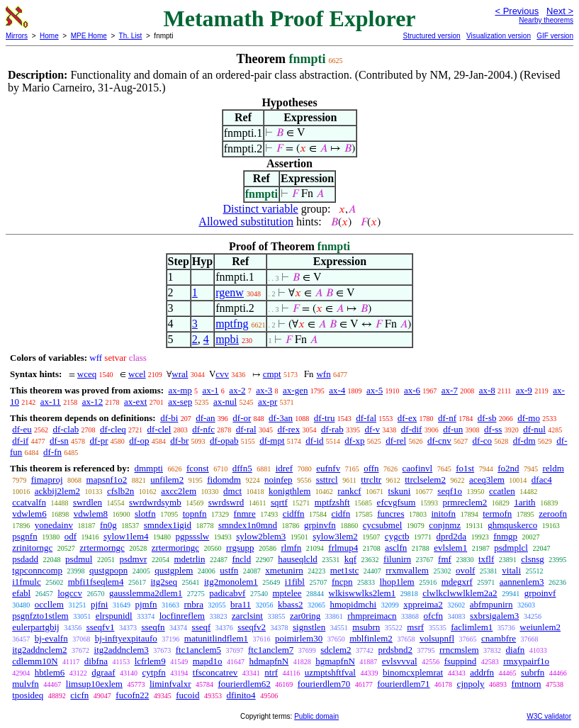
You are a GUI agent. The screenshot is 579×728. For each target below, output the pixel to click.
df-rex (288, 429)
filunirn (397, 559)
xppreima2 (423, 604)
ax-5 (375, 390)
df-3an (281, 418)
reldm (553, 468)
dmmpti (148, 468)
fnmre (245, 514)
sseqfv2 (252, 627)
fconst (198, 468)
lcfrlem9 (150, 661)
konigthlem (289, 491)
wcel (137, 374)
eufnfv (328, 468)
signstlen (309, 627)
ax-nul (225, 402)
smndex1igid (168, 525)
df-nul (534, 429)
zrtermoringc (175, 548)
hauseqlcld (298, 559)
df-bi (169, 418)
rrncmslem (459, 650)
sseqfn (153, 627)
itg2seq (164, 582)
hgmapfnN (335, 661)
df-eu (22, 429)
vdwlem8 (91, 514)
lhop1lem (397, 582)
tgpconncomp (37, 570)
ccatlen (502, 491)
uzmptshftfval (330, 672)
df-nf (447, 418)
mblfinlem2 (371, 638)
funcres (390, 514)
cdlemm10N (35, 661)
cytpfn (154, 672)
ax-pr (268, 402)
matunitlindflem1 (216, 638)
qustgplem (174, 570)
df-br (179, 441)
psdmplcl (511, 548)
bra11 (241, 604)
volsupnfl (437, 638)
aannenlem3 (522, 582)
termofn (497, 514)
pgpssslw (193, 536)
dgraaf (103, 672)
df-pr (99, 441)
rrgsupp (240, 548)
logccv (70, 593)
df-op (139, 441)
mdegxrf (457, 582)
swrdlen (88, 502)
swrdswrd (226, 502)
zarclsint (247, 616)
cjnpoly (471, 684)
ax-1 (211, 390)
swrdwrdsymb (155, 502)
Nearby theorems (546, 20)
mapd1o (208, 661)
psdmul (79, 559)
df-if (20, 441)
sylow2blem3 (261, 536)
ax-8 (487, 390)
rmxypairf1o (526, 661)
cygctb (397, 536)
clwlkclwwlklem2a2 (460, 593)
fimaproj (47, 480)
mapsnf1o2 (107, 480)
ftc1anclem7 (271, 650)
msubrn (366, 627)
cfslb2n (120, 491)
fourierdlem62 (244, 684)
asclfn (396, 548)
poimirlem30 (299, 638)
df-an (205, 418)
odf (71, 536)
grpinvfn (320, 525)
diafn (516, 650)
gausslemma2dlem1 (146, 593)
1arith (524, 502)
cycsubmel (383, 525)
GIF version (555, 36)
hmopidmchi (353, 604)
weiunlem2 (540, 627)
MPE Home (89, 36)
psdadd (25, 559)
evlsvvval (400, 661)
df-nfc (203, 429)
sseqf (202, 627)
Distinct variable (261, 209)
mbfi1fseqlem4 (96, 582)
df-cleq (113, 429)
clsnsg (533, 559)
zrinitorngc (32, 548)
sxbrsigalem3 (494, 616)
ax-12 (93, 402)
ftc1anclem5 (198, 650)
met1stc (344, 570)
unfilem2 (167, 480)
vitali (511, 570)
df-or (242, 418)
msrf (415, 627)
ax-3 (264, 390)
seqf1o (450, 491)
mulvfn (26, 684)
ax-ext (135, 402)
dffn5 (242, 468)
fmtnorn (527, 684)
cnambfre (499, 638)
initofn (443, 514)
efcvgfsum (397, 502)
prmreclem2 (465, 502)
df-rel (396, 441)
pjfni (100, 604)
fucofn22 (132, 695)
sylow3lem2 (335, 536)
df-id (314, 441)
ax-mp (180, 390)
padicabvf (227, 593)
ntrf (271, 672)
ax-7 (450, 390)
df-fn (52, 452)
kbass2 (290, 604)
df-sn (59, 441)
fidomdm (224, 480)
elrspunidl (114, 616)
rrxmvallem (407, 570)
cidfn (341, 514)
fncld (241, 559)
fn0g (108, 525)
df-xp (354, 441)
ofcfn (433, 616)
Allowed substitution (246, 222)
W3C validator (549, 716)
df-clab (66, 429)
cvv (222, 374)
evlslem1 (450, 548)
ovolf (465, 570)
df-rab (332, 429)
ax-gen (295, 390)
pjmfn (146, 604)
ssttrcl (327, 480)
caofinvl (418, 468)
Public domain (316, 716)
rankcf (349, 491)
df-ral (246, 429)
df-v (372, 429)
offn (371, 468)
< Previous (517, 11)
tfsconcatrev (215, 672)
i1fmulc (26, 582)
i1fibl (295, 582)
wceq (87, 374)
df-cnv (439, 441)
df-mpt (272, 441)
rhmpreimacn (372, 616)
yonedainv (54, 525)
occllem (49, 604)
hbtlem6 (50, 672)
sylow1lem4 (126, 536)
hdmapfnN (269, 661)
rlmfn (291, 548)
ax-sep (180, 402)
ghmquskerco (512, 525)
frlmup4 (343, 548)
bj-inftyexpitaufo (126, 638)
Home (49, 36)
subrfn (533, 672)
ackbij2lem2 (57, 491)
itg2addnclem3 (122, 650)
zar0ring (305, 616)
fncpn (342, 582)
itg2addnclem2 (39, 650)
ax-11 (51, 402)
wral (180, 374)
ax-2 (237, 390)
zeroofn (553, 514)
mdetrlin (189, 559)
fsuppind (461, 661)
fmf (445, 559)
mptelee (287, 593)
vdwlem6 (29, 514)
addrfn (482, 672)
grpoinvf (540, 593)
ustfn (229, 570)
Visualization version (499, 36)
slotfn (145, 514)
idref (285, 468)
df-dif (412, 429)
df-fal (366, 418)
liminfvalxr (170, 684)
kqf (350, 559)
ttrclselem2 (425, 480)
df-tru (325, 418)
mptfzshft (332, 502)
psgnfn (24, 536)
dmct (232, 491)
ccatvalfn (29, 502)
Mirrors (17, 36)
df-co (482, 441)
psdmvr (133, 559)
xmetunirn (284, 570)
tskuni (400, 491)
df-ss (493, 429)
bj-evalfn (51, 638)
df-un (453, 429)
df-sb (487, 418)
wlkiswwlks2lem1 (362, 593)
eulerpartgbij (35, 627)
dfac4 (542, 480)
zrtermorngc (102, 548)
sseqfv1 (101, 627)
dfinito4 (241, 695)
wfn (323, 374)
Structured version (431, 36)
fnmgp (505, 536)
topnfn (195, 514)
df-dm (524, 441)
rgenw (230, 292)
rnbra (194, 604)
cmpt (272, 374)
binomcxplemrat (413, 672)
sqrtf (279, 502)
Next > (560, 11)
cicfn (79, 695)
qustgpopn (108, 570)
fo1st (465, 468)
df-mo (529, 418)
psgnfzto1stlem (40, 616)
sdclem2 (336, 650)
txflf (486, 559)
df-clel (159, 429)
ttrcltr (371, 480)
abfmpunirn (491, 604)
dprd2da (452, 536)
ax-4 (337, 390)
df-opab (224, 441)
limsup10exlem (94, 684)
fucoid (187, 695)
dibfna (96, 661)
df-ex (407, 418)
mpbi (227, 339)
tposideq (28, 695)
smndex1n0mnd (248, 525)
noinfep (279, 480)
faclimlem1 (472, 627)
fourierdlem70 (324, 684)
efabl (21, 593)
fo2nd (508, 468)
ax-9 (524, 390)
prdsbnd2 (395, 650)
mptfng (232, 324)
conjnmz (445, 525)
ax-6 (412, 390)
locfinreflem (182, 616)
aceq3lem (487, 480)
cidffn (294, 514)
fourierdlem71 (403, 684)
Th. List (131, 36)
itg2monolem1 (231, 582)
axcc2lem (179, 491)
